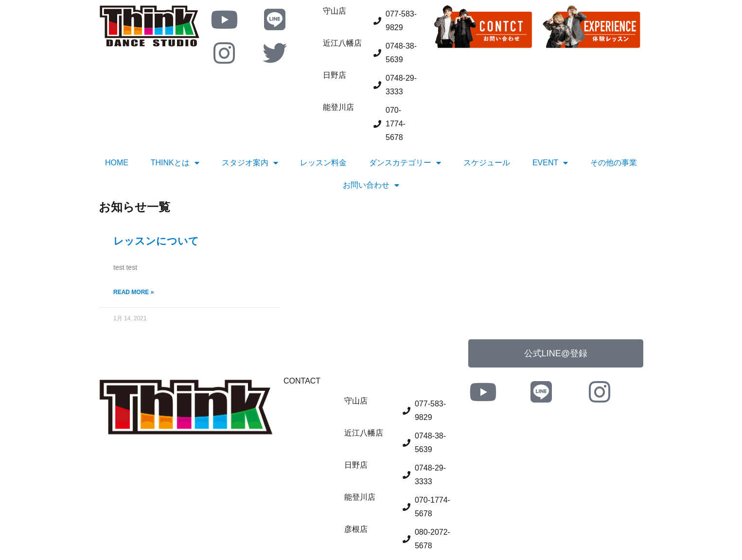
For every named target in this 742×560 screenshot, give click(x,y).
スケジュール (487, 163)
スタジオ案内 (250, 163)
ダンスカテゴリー (405, 163)
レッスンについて (156, 241)
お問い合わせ (371, 185)
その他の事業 (614, 163)
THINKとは (175, 163)
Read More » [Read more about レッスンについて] (133, 292)
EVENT (550, 163)
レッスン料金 (323, 163)
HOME (117, 163)
